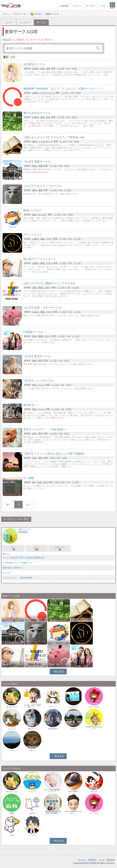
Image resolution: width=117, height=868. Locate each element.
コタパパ (32, 750)
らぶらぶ (12, 729)
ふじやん (12, 750)
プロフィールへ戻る (18, 519)
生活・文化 (45, 69)
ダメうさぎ (94, 707)
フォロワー (25, 22)
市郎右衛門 (53, 729)
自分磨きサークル (13, 621)
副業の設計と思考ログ (12, 568)
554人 (35, 409)
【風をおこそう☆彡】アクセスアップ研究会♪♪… (82, 620)
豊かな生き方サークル (59, 621)
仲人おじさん (12, 707)
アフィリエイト (82, 643)
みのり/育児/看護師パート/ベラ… (53, 791)
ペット (42, 385)
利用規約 (92, 860)
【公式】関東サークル (13, 643)
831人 (35, 385)
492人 (35, 434)
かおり (73, 729)
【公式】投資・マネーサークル (59, 665)
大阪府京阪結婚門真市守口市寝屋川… (53, 812)
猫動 (12, 813)
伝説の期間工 (73, 791)
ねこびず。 (8, 573)
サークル (82, 860)
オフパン (53, 707)
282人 (35, 336)
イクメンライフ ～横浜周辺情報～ (18, 578)
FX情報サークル (81, 666)
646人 (35, 142)
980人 (35, 190)
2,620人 (36, 69)
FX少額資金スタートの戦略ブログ (18, 563)
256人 (35, 288)
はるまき (94, 791)
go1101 (32, 813)
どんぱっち (73, 707)
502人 (35, 215)
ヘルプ (101, 860)
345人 (35, 458)
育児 (41, 361)
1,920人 (36, 263)
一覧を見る (58, 672)
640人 (35, 166)
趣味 (41, 190)
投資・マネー (46, 239)
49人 (34, 482)
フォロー (9, 22)
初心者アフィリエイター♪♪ (13, 665)
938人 (35, 361)
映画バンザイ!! (58, 643)
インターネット (47, 93)
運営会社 (111, 860)
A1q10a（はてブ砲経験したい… (32, 706)
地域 (41, 166)
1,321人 (36, 312)
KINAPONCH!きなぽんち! (94, 728)
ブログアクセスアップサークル (36, 642)
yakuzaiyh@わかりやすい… (74, 812)
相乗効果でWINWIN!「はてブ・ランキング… (36, 620)
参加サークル (60, 549)
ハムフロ (32, 791)
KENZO (7, 40)
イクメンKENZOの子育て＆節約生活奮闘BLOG (24, 558)
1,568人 (36, 239)
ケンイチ (32, 835)
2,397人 (36, 117)
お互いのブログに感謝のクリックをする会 (36, 665)
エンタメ (43, 215)
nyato (12, 835)
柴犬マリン (32, 729)
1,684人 (36, 93)
